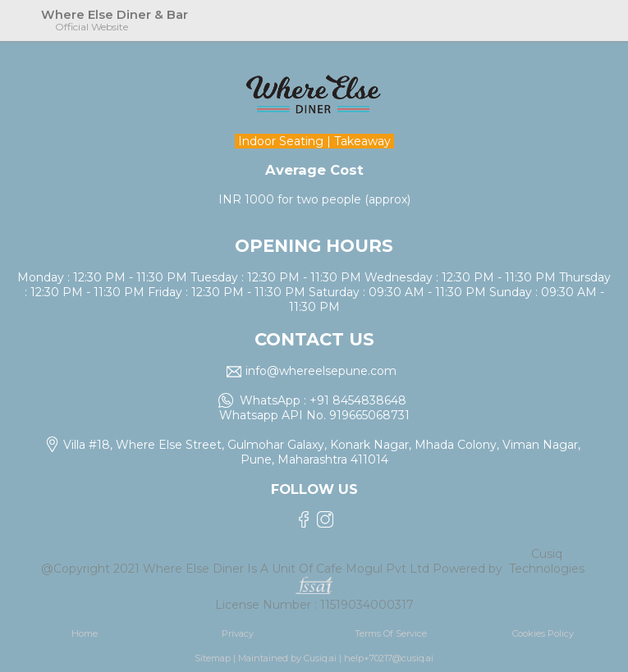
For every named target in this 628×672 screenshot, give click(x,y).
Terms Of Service (391, 633)
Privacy (238, 633)
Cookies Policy (543, 633)
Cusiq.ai (320, 658)
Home (85, 633)
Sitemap (213, 658)
